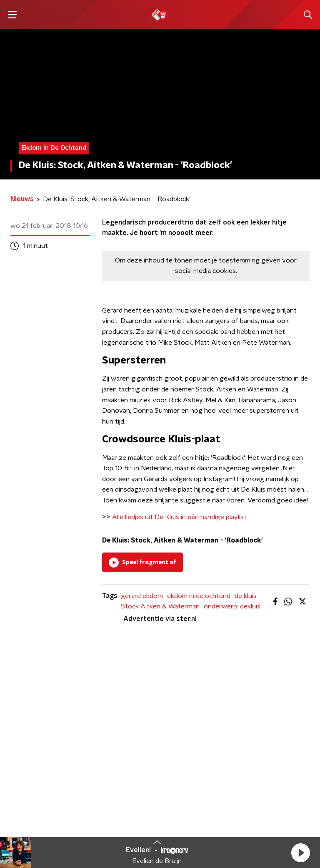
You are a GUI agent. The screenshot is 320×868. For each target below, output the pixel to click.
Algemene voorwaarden (149, 811)
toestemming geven (250, 260)
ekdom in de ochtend (199, 596)
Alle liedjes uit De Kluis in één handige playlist (179, 517)
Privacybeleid (132, 821)
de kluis (246, 596)
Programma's (34, 747)
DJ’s (17, 731)
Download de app (124, 752)
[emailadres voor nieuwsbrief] (240, 763)
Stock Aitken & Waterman (160, 606)
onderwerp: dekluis (232, 606)
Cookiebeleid (273, 816)
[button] (300, 853)
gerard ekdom (142, 596)
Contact (115, 731)
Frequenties (31, 764)
